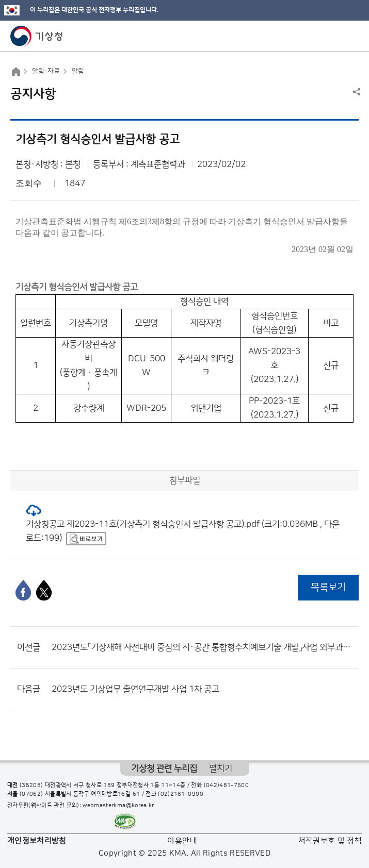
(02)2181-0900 (181, 794)
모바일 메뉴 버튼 (352, 36)
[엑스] (44, 590)
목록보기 (328, 587)
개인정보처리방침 (37, 841)
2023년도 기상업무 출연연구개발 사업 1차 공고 (135, 689)
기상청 (37, 36)
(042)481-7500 (227, 786)
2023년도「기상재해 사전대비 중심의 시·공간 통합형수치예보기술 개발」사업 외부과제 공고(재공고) (203, 647)
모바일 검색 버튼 (336, 36)
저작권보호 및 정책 (330, 841)
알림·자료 (46, 71)
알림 (78, 71)
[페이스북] (23, 590)
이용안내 (182, 841)
